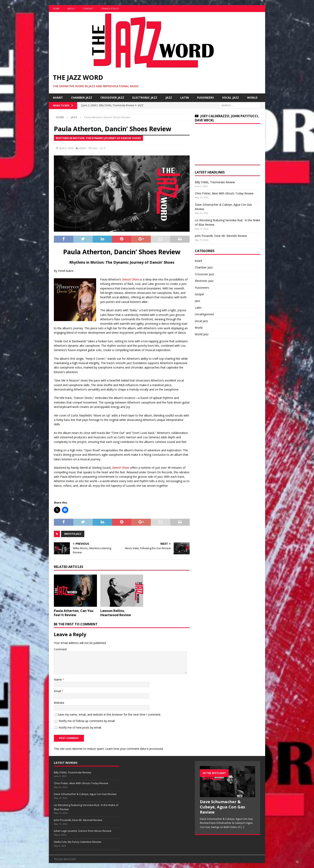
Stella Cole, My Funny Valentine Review (77, 842)
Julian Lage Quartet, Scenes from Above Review (83, 831)
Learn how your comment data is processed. (134, 749)
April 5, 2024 (66, 148)
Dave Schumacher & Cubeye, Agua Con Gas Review (85, 794)
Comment (60, 649)
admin (83, 148)
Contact (88, 9)
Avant (58, 98)
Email (58, 691)
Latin (185, 98)
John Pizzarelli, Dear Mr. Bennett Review (221, 236)
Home (56, 9)
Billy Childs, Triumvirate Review (215, 182)
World (252, 98)
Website (59, 703)
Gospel (199, 294)
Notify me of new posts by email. (80, 727)
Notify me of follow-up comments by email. (87, 721)
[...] (242, 827)
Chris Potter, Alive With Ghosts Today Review (224, 193)
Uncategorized (204, 314)
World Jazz (202, 334)
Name (58, 679)
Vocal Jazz (230, 98)
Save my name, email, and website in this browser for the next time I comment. (109, 714)
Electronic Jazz (145, 98)
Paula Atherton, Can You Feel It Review (74, 613)
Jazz (169, 98)
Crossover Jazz (112, 98)
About (71, 9)
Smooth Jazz (73, 534)
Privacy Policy (110, 9)
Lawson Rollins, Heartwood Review (116, 613)
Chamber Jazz (82, 98)
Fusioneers (205, 98)
